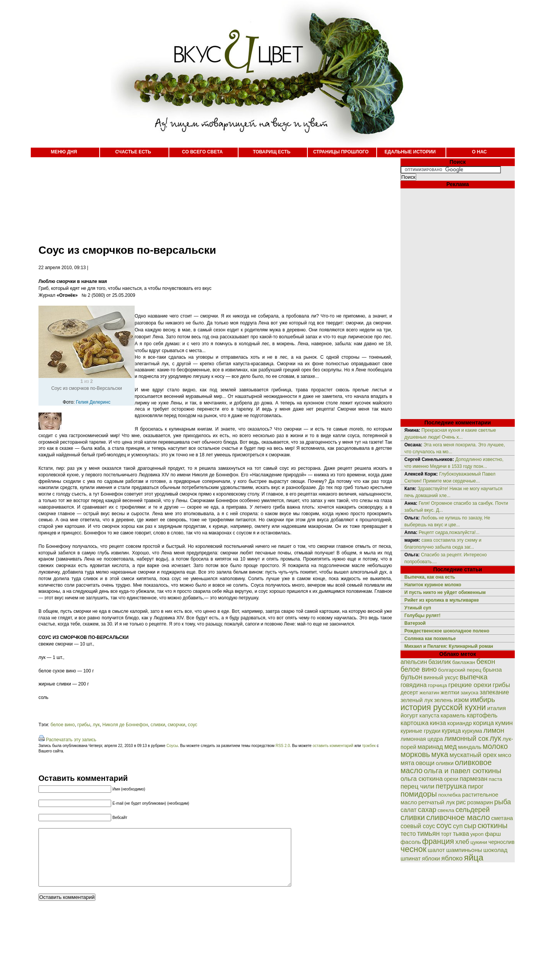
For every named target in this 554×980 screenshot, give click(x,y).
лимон (494, 730)
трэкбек (369, 746)
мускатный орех (473, 755)
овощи (425, 763)
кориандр (460, 723)
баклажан (464, 662)
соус (193, 725)
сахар (427, 810)
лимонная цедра (422, 739)
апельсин (414, 662)
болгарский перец (460, 670)
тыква (461, 834)
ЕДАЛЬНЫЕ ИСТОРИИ (410, 152)
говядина (414, 685)
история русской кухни (443, 707)
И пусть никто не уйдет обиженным (445, 592)
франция (438, 841)
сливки (158, 725)
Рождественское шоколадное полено (447, 631)
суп (458, 826)
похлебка (450, 795)
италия (496, 708)
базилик (440, 662)
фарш (493, 834)
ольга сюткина (422, 779)
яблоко (452, 858)
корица (484, 723)
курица (451, 731)
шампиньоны (464, 850)
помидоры (419, 794)
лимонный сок (466, 739)
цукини (479, 842)
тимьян (428, 834)
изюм (461, 700)
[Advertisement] (208, 196)
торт (446, 834)
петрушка (451, 786)
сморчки (177, 725)
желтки (450, 692)
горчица (437, 685)
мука (440, 754)
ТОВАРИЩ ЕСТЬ (272, 152)
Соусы (172, 746)
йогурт (409, 715)
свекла (446, 810)
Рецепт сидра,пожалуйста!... (449, 532)
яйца (474, 857)
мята (407, 763)
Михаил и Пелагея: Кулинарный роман (449, 646)
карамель (453, 715)
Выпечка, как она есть (430, 577)
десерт (409, 692)
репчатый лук (436, 802)
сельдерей (473, 810)
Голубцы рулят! (422, 616)
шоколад (495, 850)
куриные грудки (421, 731)
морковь (415, 754)
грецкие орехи (470, 685)
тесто (408, 834)
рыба (503, 802)
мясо (504, 755)
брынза (492, 670)
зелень (443, 700)
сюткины (492, 825)
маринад (430, 747)
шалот (436, 850)
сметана (502, 818)
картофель (482, 715)
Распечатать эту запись (71, 740)
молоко (495, 746)
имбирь (483, 700)
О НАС (479, 152)
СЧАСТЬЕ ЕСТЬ (133, 152)
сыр (470, 826)
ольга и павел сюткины (463, 771)
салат (409, 810)
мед (451, 747)
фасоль (411, 842)
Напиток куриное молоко (433, 585)
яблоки (431, 859)
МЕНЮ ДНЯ (64, 152)
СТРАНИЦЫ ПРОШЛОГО (341, 152)
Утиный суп (418, 608)
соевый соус (418, 826)
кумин (504, 723)
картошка (415, 723)
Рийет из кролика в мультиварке (442, 600)
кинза (438, 723)
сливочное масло (458, 817)
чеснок (413, 849)
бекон (486, 662)
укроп (477, 834)
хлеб (462, 842)
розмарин (480, 802)
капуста (429, 715)
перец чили (417, 786)
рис (461, 802)
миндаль (470, 747)
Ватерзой (415, 623)
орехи (451, 779)
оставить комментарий (333, 746)
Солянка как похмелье (430, 639)
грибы (84, 725)
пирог (476, 786)
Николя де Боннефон (125, 725)
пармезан (474, 779)
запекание (494, 692)
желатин (429, 693)
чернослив (502, 842)
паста (495, 779)
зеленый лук (417, 700)
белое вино (63, 725)
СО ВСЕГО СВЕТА (202, 152)
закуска (469, 693)
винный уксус (441, 677)
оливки (445, 763)
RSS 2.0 (283, 746)
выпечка (474, 677)
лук (96, 725)
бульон (411, 677)
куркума (472, 731)
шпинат (410, 858)
